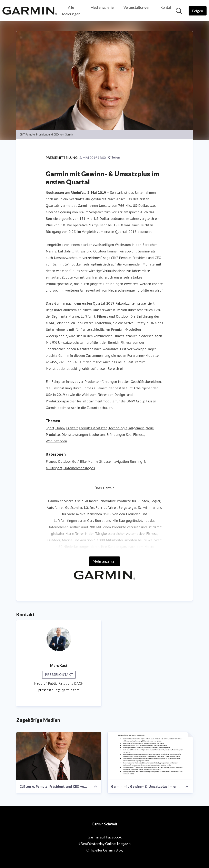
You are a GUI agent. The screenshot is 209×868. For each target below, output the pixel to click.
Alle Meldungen (71, 11)
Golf (76, 461)
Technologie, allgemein (126, 428)
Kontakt (167, 7)
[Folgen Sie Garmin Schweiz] (198, 11)
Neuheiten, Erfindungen (107, 435)
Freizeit (72, 428)
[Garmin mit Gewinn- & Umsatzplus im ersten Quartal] (150, 756)
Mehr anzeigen (104, 561)
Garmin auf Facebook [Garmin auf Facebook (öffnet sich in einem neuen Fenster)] (105, 837)
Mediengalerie (102, 7)
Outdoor (64, 461)
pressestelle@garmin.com (59, 690)
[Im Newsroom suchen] (179, 11)
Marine (93, 461)
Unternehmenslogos (79, 468)
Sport (50, 428)
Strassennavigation (114, 461)
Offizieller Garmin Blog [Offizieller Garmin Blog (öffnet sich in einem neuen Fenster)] (104, 850)
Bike (83, 461)
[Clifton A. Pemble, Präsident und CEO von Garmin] (59, 756)
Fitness (51, 461)
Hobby (60, 428)
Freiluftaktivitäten (93, 428)
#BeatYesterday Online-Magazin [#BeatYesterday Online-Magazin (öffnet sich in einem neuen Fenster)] (104, 844)
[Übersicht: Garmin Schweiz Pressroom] (30, 11)
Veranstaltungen (137, 7)
